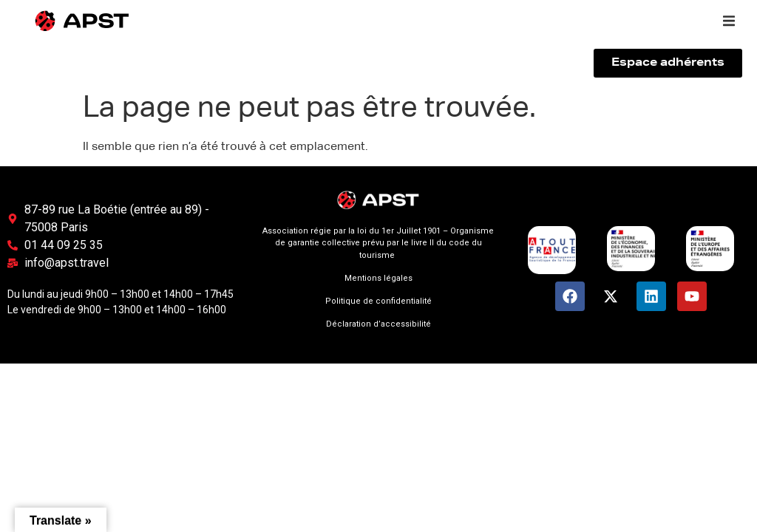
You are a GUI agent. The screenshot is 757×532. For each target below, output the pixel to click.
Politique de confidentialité (378, 301)
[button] (729, 21)
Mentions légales (378, 278)
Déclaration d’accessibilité (378, 324)
